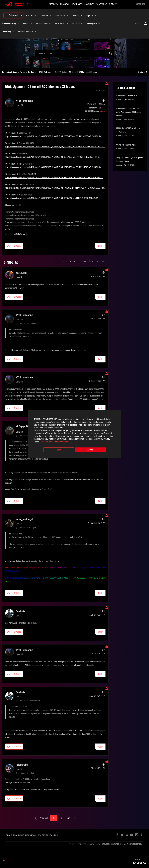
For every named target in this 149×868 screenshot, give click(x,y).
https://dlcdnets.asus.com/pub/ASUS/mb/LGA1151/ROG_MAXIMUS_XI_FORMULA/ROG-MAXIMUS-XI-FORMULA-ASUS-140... (55, 188)
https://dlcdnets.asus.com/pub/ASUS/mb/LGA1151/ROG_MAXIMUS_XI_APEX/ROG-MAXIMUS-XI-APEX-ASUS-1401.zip (53, 198)
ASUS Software (45, 72)
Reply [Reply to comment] (100, 297)
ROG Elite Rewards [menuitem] (26, 31)
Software (32, 72)
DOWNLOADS (77, 4)
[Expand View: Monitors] (82, 23)
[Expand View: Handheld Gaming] (18, 23)
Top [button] (7, 861)
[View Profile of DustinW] (20, 611)
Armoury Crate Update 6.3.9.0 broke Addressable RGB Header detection (128, 112)
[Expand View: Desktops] (82, 15)
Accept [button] (90, 450)
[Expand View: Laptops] (95, 15)
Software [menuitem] (44, 15)
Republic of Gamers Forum (14, 72)
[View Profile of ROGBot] (103, 111)
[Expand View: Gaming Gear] (99, 23)
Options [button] (142, 72)
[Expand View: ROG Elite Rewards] (35, 31)
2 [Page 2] (61, 818)
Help (137, 23)
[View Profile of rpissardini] (22, 765)
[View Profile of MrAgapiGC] (22, 426)
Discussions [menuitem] (60, 15)
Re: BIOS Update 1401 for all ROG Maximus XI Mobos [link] (76, 72)
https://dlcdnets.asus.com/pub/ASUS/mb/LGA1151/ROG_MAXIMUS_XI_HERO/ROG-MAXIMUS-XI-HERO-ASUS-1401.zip (53, 167)
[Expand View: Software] (50, 15)
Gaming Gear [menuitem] (92, 23)
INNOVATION (65, 4)
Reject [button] (59, 450)
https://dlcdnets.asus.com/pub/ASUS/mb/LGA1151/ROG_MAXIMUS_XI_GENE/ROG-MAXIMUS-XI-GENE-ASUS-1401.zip (53, 157)
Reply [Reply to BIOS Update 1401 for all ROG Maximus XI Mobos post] (100, 246)
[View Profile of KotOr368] (21, 273)
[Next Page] (72, 818)
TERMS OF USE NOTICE (77, 844)
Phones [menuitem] (26, 23)
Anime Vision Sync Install (126, 145)
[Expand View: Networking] (13, 31)
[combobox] (74, 53)
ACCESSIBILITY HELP (48, 835)
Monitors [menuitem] (76, 23)
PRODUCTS (53, 4)
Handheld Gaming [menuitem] (9, 23)
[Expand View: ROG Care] (36, 15)
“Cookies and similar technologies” (56, 442)
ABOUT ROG (11, 835)
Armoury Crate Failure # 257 (127, 96)
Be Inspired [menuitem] (13, 15)
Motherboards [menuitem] (42, 23)
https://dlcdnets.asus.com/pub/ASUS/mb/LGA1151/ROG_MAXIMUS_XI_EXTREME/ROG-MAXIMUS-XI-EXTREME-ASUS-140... (55, 147)
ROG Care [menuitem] (30, 15)
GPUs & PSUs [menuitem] (60, 23)
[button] (9, 246)
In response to (27, 323)
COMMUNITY (89, 4)
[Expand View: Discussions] (67, 15)
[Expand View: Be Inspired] (21, 15)
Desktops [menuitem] (76, 15)
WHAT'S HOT (102, 4)
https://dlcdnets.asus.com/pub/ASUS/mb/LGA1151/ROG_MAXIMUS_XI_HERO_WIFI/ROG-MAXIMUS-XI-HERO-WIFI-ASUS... (54, 178)
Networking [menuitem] (7, 31)
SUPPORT (113, 4)
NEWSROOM (31, 835)
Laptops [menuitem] (90, 15)
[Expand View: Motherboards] (50, 23)
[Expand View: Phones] (32, 23)
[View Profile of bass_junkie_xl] (24, 519)
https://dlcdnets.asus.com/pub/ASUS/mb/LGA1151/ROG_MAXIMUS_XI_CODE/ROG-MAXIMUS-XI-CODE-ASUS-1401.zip (53, 136)
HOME (21, 835)
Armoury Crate (122, 99)
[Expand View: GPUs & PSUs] (68, 23)
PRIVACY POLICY (94, 844)
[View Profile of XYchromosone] (24, 101)
